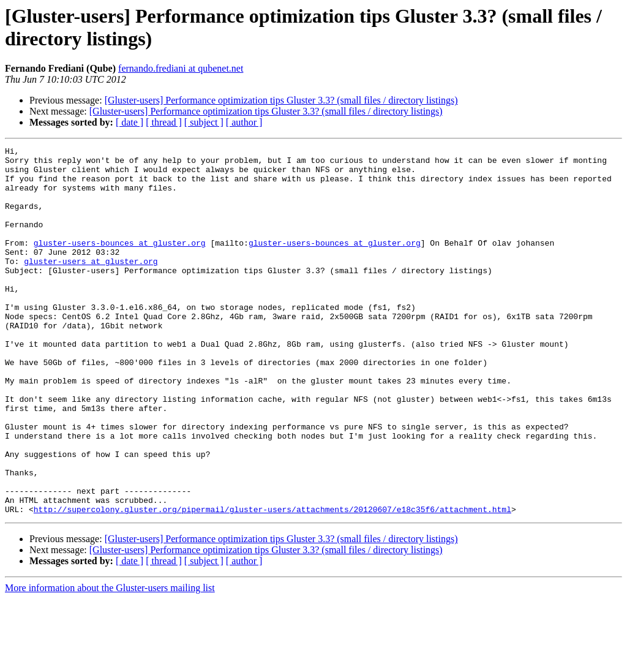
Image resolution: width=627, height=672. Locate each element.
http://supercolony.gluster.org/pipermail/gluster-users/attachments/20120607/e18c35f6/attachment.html (272, 583)
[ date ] (130, 122)
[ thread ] (164, 122)
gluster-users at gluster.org (91, 285)
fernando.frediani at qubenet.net (181, 68)
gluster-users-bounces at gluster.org (120, 263)
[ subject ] (204, 122)
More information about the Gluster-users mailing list (110, 661)
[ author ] (244, 122)
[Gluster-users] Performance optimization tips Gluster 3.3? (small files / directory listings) (281, 100)
